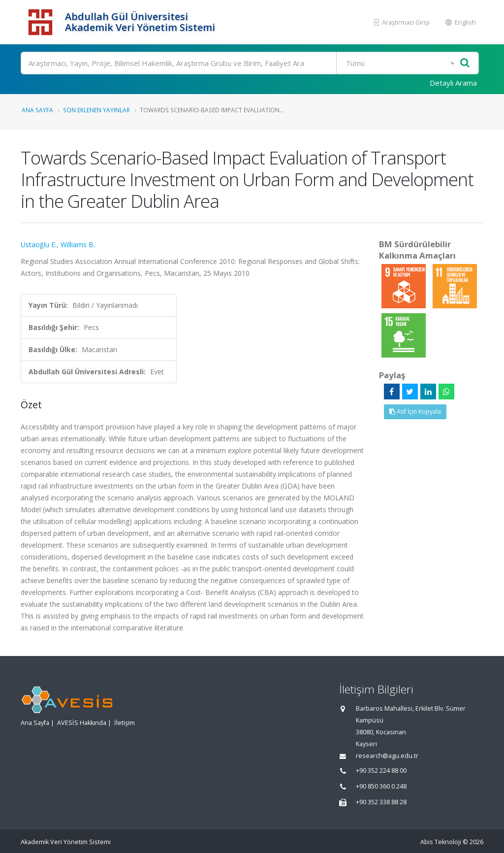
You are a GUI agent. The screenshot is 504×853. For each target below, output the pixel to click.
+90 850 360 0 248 (381, 786)
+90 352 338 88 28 (381, 802)
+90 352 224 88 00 (381, 771)
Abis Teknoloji (441, 842)
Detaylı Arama (453, 83)
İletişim (125, 723)
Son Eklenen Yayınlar (96, 110)
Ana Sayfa (37, 110)
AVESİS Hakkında (82, 723)
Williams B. (78, 245)
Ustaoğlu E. (39, 245)
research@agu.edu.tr (387, 756)
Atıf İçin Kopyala (415, 411)
